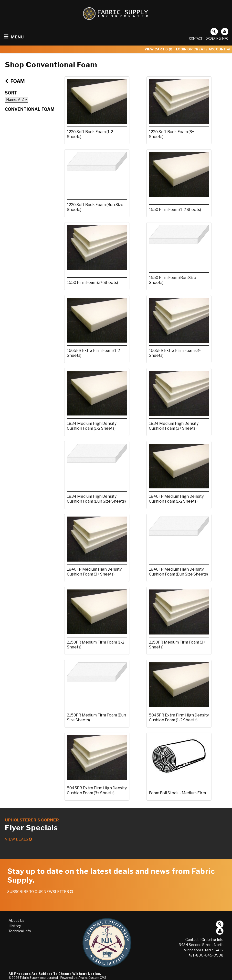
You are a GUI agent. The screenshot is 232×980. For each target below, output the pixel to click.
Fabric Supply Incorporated (39, 978)
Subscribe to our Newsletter (40, 892)
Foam (15, 81)
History (15, 926)
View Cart (158, 49)
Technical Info (20, 931)
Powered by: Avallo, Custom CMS (83, 978)
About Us (16, 921)
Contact (196, 39)
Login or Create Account (203, 49)
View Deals (18, 839)
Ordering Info (217, 39)
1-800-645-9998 (206, 955)
